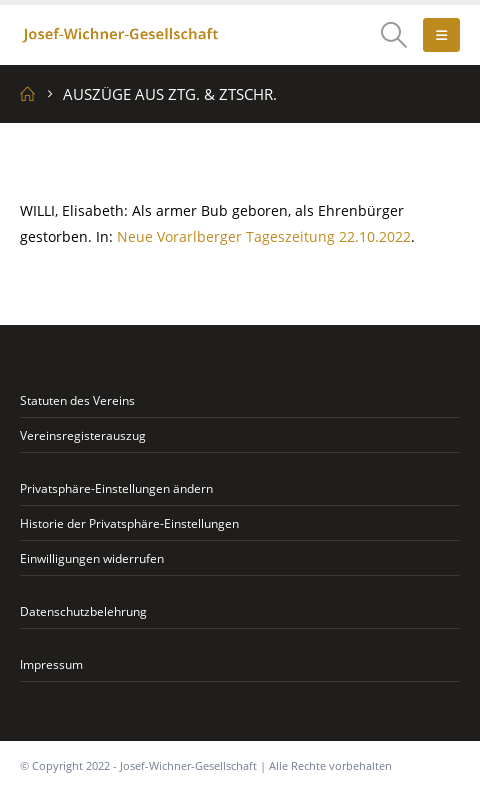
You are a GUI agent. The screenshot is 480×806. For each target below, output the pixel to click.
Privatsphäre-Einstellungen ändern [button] (116, 488)
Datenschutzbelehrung (83, 611)
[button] (394, 35)
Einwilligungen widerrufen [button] (92, 558)
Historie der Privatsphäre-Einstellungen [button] (129, 523)
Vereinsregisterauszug (83, 435)
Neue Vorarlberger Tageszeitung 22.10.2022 (264, 236)
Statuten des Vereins (77, 400)
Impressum (51, 664)
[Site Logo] (120, 35)
